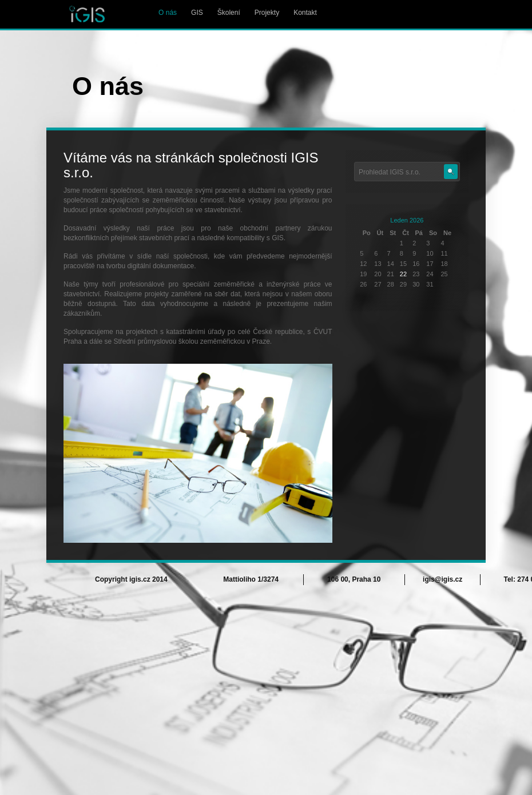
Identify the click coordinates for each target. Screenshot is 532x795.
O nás (168, 13)
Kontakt (305, 13)
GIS (197, 13)
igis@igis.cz (442, 579)
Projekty (267, 13)
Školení (229, 13)
